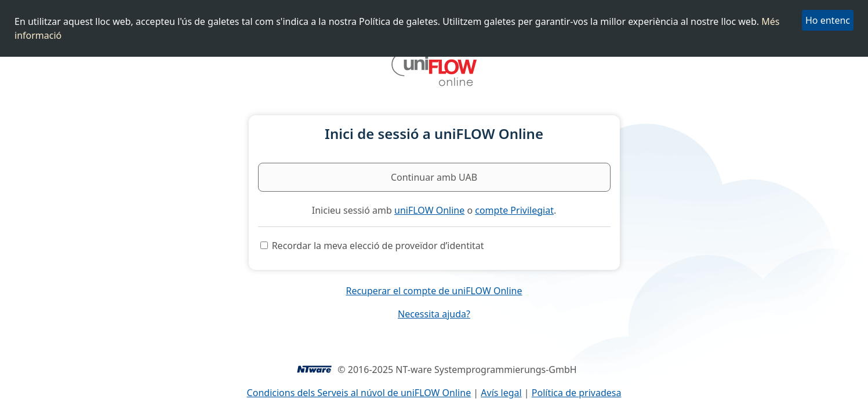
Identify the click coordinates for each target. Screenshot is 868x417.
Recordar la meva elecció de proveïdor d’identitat (378, 246)
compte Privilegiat (514, 210)
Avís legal (501, 393)
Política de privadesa (577, 393)
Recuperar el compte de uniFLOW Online (434, 291)
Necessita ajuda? (434, 314)
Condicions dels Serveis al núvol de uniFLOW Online (359, 393)
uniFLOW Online (429, 210)
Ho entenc (828, 20)
